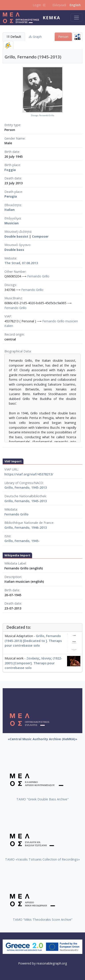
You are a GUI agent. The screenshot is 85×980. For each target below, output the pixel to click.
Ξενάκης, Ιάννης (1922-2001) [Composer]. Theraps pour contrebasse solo (33, 663)
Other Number (15, 272)
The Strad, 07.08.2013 (21, 263)
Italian (10, 210)
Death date (13, 178)
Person (63, 37)
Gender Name (15, 138)
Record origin (14, 334)
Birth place (12, 165)
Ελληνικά (59, 5)
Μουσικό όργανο (17, 245)
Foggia (10, 170)
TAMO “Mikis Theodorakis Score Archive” (43, 919)
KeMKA (51, 18)
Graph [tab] (35, 37)
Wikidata (11, 509)
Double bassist (16, 236)
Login (39, 5)
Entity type (12, 125)
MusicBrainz (13, 298)
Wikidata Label (15, 563)
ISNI (7, 536)
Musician (12, 223)
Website (10, 258)
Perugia (11, 196)
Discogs (10, 285)
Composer (40, 236)
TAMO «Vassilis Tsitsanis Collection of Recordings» (42, 859)
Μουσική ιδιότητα (18, 232)
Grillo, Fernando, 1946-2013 (26, 527)
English (75, 5)
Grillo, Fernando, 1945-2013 (26, 487)
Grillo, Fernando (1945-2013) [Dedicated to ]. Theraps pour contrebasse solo (33, 641)
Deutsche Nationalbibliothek (25, 496)
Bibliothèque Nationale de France (29, 523)
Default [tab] (14, 37)
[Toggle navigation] (76, 18)
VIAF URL (11, 469)
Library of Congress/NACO (24, 483)
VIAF (8, 316)
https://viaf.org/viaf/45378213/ (29, 474)
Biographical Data (18, 351)
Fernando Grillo (38, 276)
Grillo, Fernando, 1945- (22, 541)
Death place (13, 192)
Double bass (14, 250)
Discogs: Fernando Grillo (42, 115)
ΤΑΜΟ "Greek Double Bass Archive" (42, 799)
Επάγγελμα (13, 218)
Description (13, 577)
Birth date (12, 152)
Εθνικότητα (13, 205)
